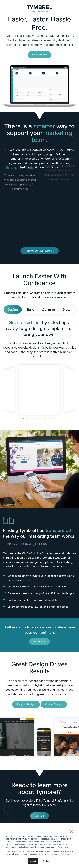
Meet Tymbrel (39, 55)
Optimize (48, 310)
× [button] (71, 831)
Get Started (39, 641)
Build (31, 310)
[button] (23, 419)
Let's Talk (40, 816)
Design (13, 310)
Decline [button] (46, 861)
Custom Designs (54, 704)
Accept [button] (33, 861)
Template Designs (26, 704)
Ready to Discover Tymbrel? (40, 251)
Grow (66, 310)
